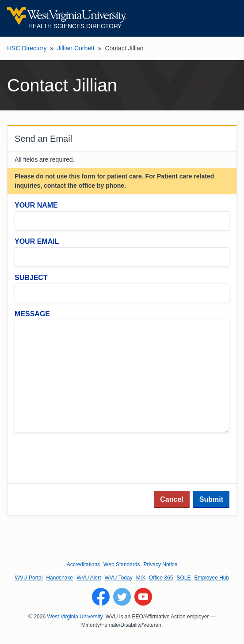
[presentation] (82, 459)
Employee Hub (212, 578)
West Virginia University (74, 617)
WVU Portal (29, 578)
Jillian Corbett (76, 48)
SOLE (183, 578)
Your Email (37, 241)
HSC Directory (27, 48)
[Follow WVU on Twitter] (122, 597)
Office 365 (161, 578)
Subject (31, 278)
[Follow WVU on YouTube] (143, 597)
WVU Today (119, 578)
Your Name (36, 205)
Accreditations (83, 564)
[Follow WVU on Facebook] (101, 597)
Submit (211, 499)
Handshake (59, 578)
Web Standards (122, 564)
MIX (141, 578)
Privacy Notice (161, 564)
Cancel (172, 499)
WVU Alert (89, 578)
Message (32, 314)
